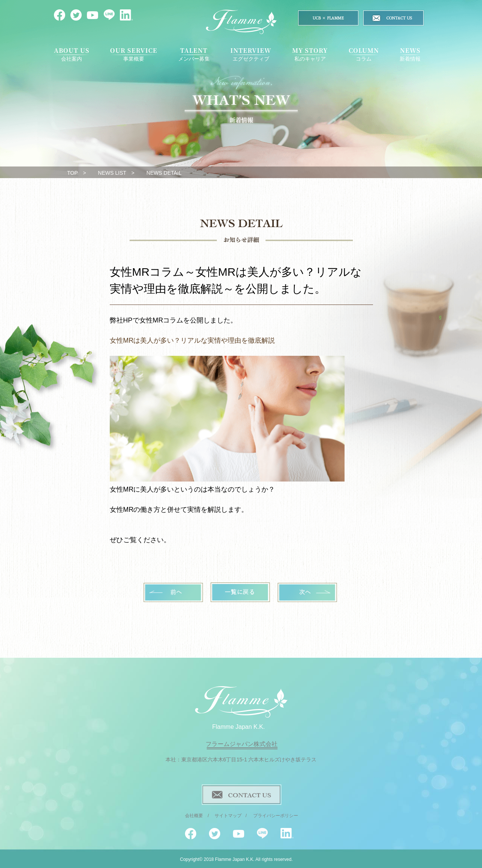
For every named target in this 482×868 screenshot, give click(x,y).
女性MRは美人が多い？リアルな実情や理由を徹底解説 (193, 340)
